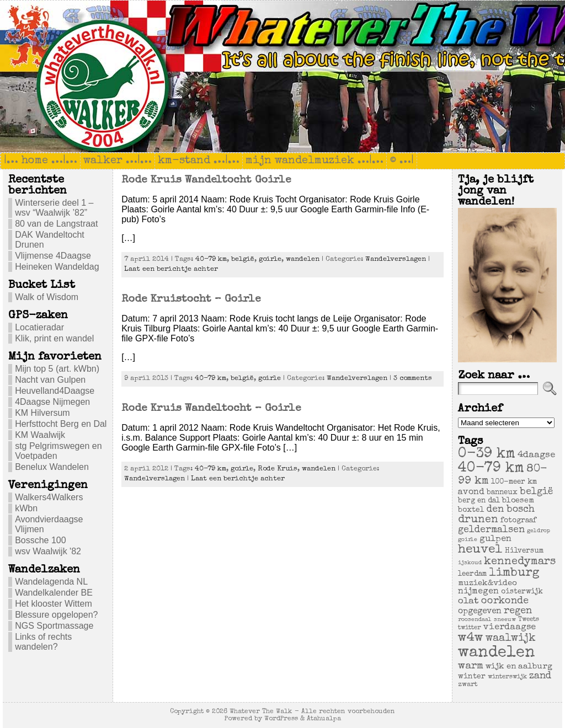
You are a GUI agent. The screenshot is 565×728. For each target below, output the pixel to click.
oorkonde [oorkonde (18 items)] (505, 601)
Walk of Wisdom (47, 297)
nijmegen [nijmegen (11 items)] (478, 592)
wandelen (303, 259)
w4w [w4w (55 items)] (471, 638)
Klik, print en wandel (54, 338)
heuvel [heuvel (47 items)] (480, 550)
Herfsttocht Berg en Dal (61, 424)
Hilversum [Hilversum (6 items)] (524, 551)
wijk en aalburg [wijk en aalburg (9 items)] (519, 667)
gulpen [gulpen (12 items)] (495, 539)
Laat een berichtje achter (171, 269)
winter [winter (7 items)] (472, 677)
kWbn (26, 508)
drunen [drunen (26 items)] (478, 520)
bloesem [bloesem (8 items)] (518, 501)
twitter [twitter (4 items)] (470, 628)
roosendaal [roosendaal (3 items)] (475, 620)
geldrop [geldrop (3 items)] (539, 531)
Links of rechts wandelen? (43, 642)
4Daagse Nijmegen (52, 402)
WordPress (281, 719)
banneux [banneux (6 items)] (502, 493)
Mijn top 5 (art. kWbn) (57, 369)
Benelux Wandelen (52, 467)
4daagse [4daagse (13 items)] (536, 455)
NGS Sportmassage (54, 626)
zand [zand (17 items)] (540, 676)
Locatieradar (39, 327)
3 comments (413, 379)
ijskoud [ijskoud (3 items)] (470, 563)
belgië (243, 259)
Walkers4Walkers (49, 497)
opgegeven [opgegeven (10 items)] (480, 612)
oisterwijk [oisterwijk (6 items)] (522, 592)
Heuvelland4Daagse (55, 391)
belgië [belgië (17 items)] (536, 492)
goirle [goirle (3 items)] (468, 540)
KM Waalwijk (40, 435)
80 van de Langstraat (56, 224)
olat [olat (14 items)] (468, 601)
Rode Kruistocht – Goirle (191, 299)
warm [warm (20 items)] (471, 666)
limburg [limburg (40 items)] (514, 573)
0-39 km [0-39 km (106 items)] (487, 454)
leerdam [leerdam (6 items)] (472, 574)
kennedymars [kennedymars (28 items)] (520, 562)
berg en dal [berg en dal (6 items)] (479, 501)
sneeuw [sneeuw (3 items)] (505, 620)
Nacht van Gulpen (50, 380)
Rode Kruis (278, 469)
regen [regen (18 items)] (518, 611)
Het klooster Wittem (54, 604)
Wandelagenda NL (51, 582)
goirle (270, 259)
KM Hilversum (42, 413)
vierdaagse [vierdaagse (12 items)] (510, 628)
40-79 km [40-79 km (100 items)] (491, 469)
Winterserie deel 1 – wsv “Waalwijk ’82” (54, 208)
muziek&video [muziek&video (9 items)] (487, 583)
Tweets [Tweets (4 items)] (529, 620)
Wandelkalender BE (54, 593)
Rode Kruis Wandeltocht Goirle (206, 180)
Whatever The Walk (261, 712)
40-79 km (211, 259)
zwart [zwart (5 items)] (468, 685)
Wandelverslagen (396, 259)
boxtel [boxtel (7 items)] (471, 510)
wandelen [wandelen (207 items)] (497, 653)
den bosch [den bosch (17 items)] (511, 510)
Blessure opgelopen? (56, 615)
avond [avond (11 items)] (471, 493)
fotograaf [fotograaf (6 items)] (518, 521)
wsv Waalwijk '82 (48, 551)
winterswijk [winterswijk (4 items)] (507, 677)
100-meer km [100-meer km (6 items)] (514, 482)
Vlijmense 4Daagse (53, 256)
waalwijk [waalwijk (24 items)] (511, 639)
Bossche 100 (41, 540)
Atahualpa (324, 719)
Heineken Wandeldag (57, 267)
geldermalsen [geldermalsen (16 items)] (491, 530)
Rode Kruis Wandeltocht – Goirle (211, 409)
